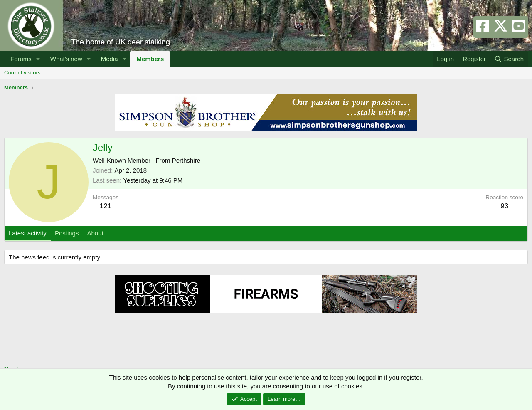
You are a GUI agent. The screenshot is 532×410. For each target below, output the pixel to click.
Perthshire (186, 160)
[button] (38, 59)
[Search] (509, 59)
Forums (21, 59)
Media (110, 59)
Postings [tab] (67, 233)
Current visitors (22, 73)
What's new (66, 59)
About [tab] (95, 233)
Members (150, 59)
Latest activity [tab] (28, 233)
